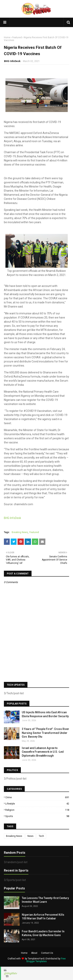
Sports (37, 816)
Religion (37, 810)
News (30, 836)
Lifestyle (37, 804)
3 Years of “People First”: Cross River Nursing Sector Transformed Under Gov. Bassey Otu (45, 733)
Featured (17, 37)
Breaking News (20, 532)
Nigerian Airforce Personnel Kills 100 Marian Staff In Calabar (43, 917)
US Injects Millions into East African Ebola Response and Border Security (45, 714)
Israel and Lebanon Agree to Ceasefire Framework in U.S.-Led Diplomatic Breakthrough (43, 752)
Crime (37, 797)
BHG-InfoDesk (12, 61)
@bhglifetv (10, 973)
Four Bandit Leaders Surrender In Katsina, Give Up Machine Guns (43, 933)
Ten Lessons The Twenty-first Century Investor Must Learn (45, 900)
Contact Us (47, 953)
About (34, 953)
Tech (41, 836)
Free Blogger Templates (46, 960)
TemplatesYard (36, 959)
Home (7, 37)
